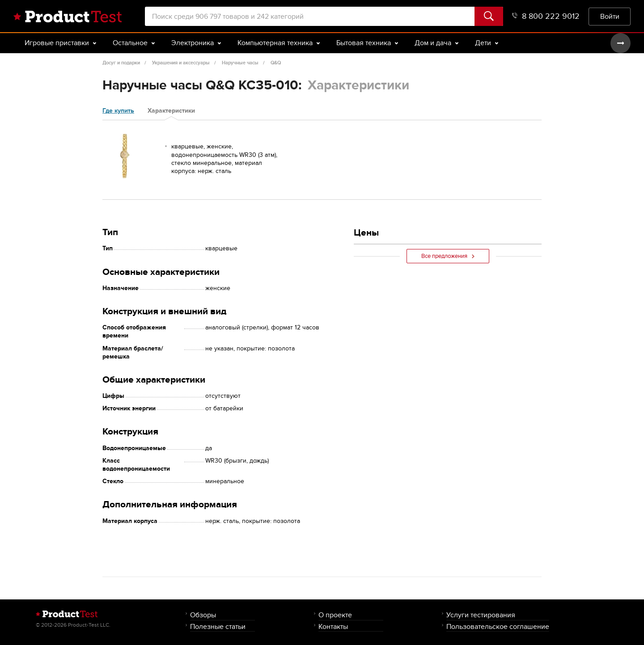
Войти (610, 16)
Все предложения (448, 256)
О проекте (335, 615)
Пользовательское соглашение (498, 626)
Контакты (333, 626)
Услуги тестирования (481, 615)
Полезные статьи (218, 626)
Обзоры (203, 615)
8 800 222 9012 (546, 16)
